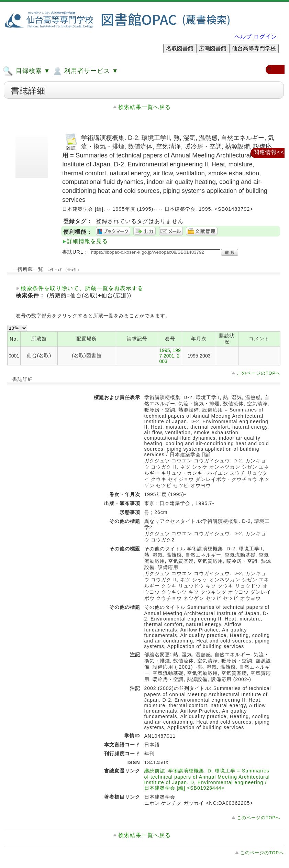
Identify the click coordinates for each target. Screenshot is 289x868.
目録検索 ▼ (26, 71)
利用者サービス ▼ (85, 71)
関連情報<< (269, 152)
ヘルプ (243, 37)
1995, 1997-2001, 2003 (170, 356)
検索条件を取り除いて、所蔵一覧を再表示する (82, 288)
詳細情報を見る (87, 241)
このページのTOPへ (259, 373)
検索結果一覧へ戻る (144, 107)
